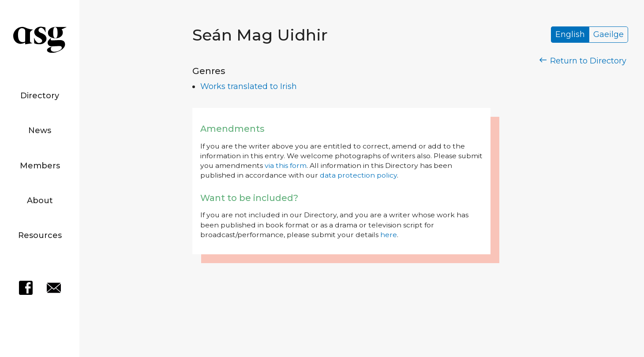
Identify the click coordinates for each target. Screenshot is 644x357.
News (40, 130)
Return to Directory (583, 61)
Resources (40, 235)
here (389, 235)
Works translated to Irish (249, 86)
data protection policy (358, 175)
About (40, 201)
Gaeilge (608, 35)
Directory (40, 96)
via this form (286, 165)
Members (40, 166)
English (570, 35)
